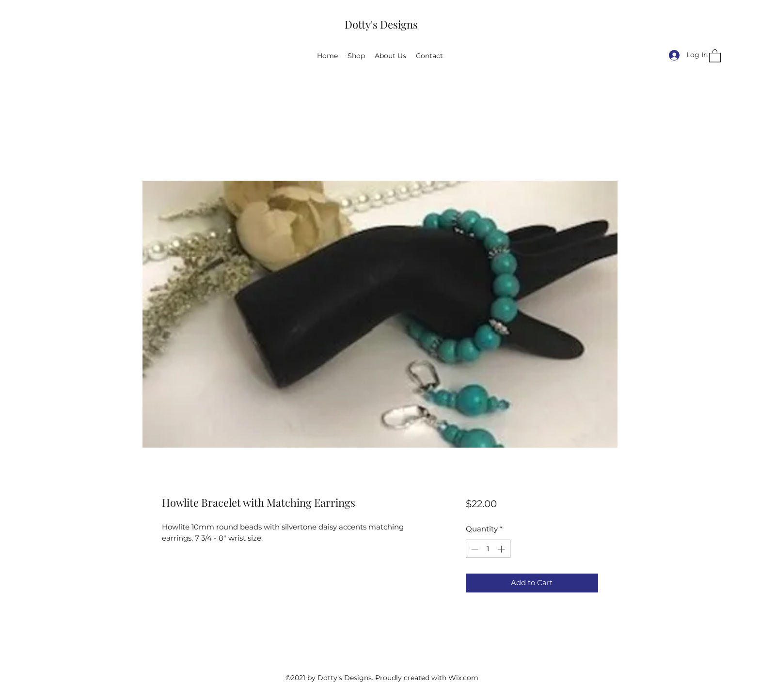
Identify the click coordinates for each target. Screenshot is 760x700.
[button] (715, 55)
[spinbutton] (488, 549)
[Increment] (502, 549)
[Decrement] (474, 549)
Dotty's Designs (381, 24)
